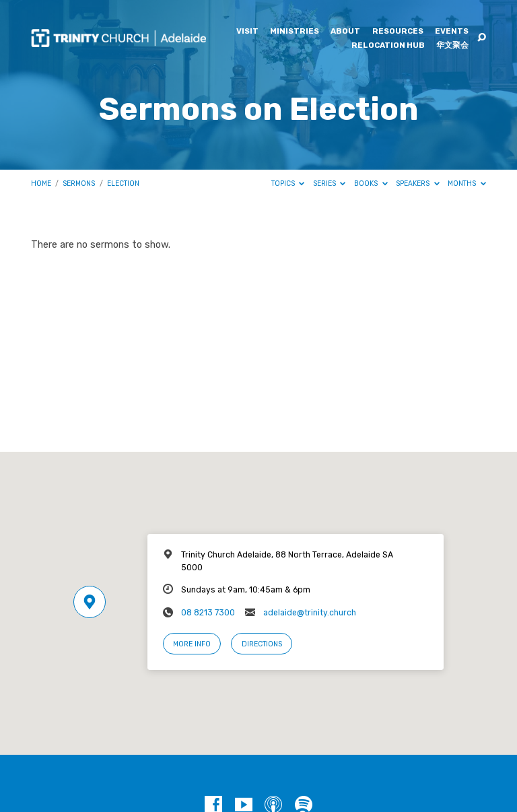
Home (41, 183)
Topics (288, 183)
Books (371, 183)
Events (452, 32)
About (345, 32)
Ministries (295, 32)
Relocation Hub (388, 46)
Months (467, 183)
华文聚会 (452, 46)
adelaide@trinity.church (310, 613)
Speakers (418, 183)
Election (123, 183)
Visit (247, 32)
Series (330, 183)
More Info (192, 644)
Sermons (79, 183)
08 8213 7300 (208, 613)
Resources (398, 32)
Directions (262, 644)
